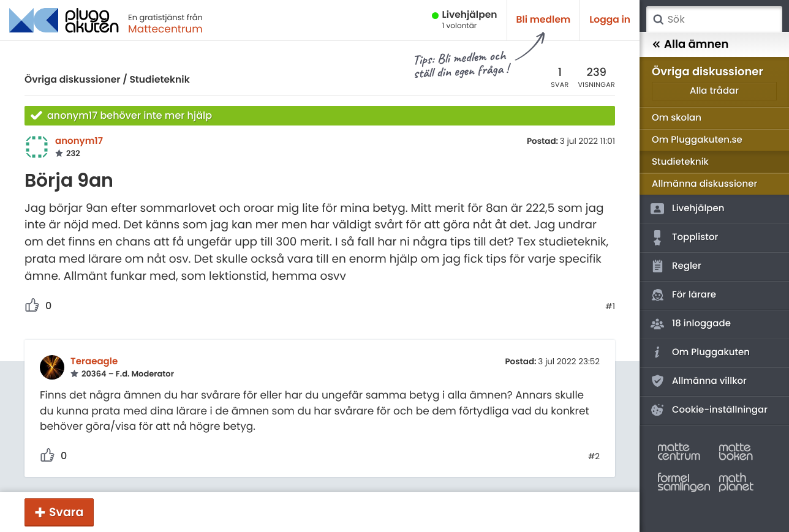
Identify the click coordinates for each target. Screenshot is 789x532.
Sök (658, 20)
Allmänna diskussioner (704, 184)
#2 (594, 457)
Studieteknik (159, 80)
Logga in (610, 20)
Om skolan (677, 118)
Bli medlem (544, 20)
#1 (610, 307)
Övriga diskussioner (72, 80)
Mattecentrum (165, 29)
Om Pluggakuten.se (697, 140)
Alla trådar (714, 91)
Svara (66, 512)
